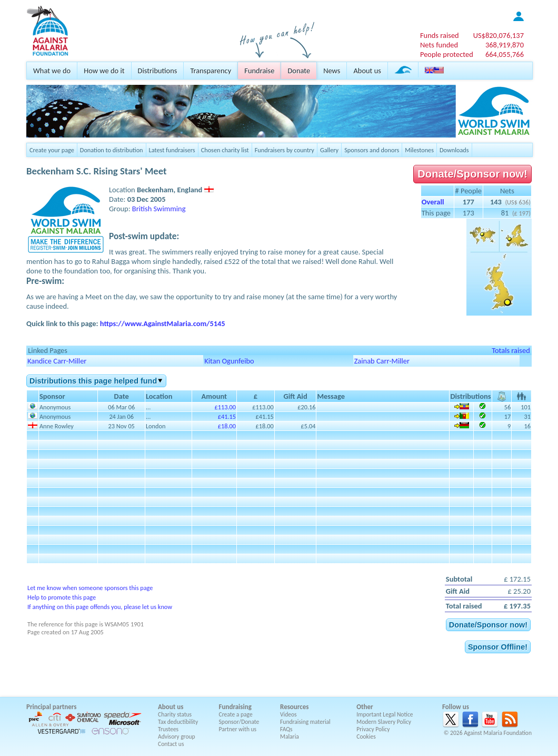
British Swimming (159, 209)
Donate (299, 71)
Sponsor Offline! (498, 647)
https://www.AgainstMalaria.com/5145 (163, 323)
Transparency (211, 71)
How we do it (104, 71)
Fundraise (259, 71)
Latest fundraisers (172, 150)
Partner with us (238, 729)
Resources (294, 707)
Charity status (175, 714)
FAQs (286, 729)
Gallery (329, 150)
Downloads (454, 150)
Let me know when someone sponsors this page (90, 588)
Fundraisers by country (285, 150)
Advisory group (177, 737)
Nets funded (439, 45)
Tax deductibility (178, 722)
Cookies (366, 737)
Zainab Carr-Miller (382, 361)
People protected (447, 54)
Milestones (419, 150)
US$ (499, 35)
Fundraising (235, 707)
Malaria (290, 737)
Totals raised (511, 350)
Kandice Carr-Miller (57, 361)
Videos (288, 714)
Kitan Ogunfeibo (229, 361)
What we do (52, 71)
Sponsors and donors (372, 150)
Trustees (168, 729)
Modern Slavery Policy (384, 722)
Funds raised (440, 35)
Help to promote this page (62, 597)
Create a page (236, 714)
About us (367, 71)
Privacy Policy (373, 729)
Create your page (52, 150)
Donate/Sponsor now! (472, 174)
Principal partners (51, 707)
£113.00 (225, 407)
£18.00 (227, 426)
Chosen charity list (225, 150)
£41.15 (227, 416)
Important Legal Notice (385, 714)
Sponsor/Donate (239, 722)
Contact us (171, 744)
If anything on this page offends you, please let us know (100, 607)
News (332, 71)
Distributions (158, 71)
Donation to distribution (112, 150)
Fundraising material (305, 722)
